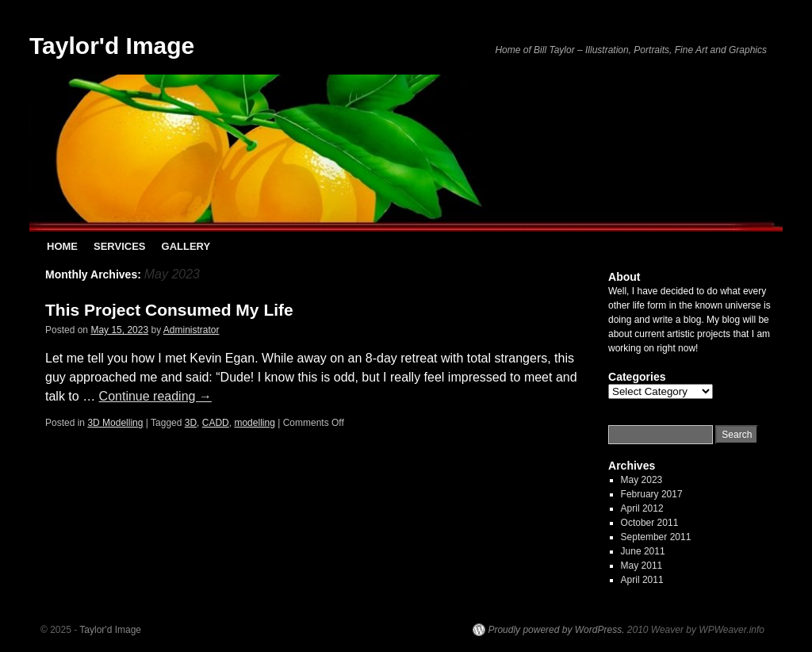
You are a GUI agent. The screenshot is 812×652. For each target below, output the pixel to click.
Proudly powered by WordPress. (556, 630)
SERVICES (120, 246)
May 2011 (642, 566)
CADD (216, 423)
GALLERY (186, 246)
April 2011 (642, 580)
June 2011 (643, 551)
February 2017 (652, 494)
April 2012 (642, 508)
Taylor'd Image (112, 46)
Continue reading (155, 396)
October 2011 (650, 523)
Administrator (192, 330)
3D (191, 423)
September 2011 (656, 537)
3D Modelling (115, 423)
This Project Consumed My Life (169, 310)
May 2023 (642, 480)
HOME (62, 246)
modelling (254, 423)
